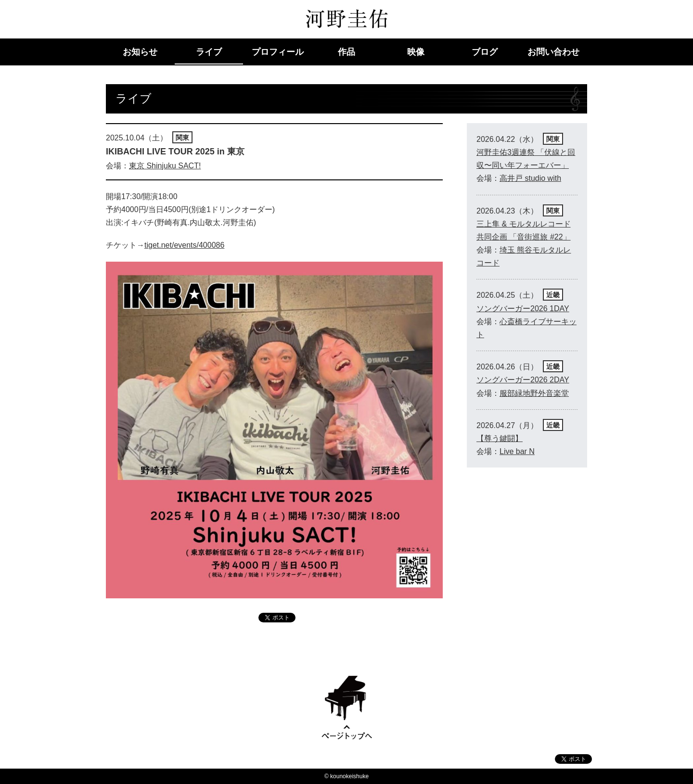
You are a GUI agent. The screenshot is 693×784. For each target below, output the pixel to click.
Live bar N (517, 451)
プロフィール (278, 52)
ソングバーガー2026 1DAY (523, 309)
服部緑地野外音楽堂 (534, 393)
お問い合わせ (553, 52)
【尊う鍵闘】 (500, 438)
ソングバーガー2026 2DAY (523, 380)
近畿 (553, 295)
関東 (182, 138)
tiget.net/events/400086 (184, 245)
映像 (416, 52)
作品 (346, 52)
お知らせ (140, 52)
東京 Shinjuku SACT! (165, 166)
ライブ (209, 52)
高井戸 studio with (530, 178)
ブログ (485, 52)
